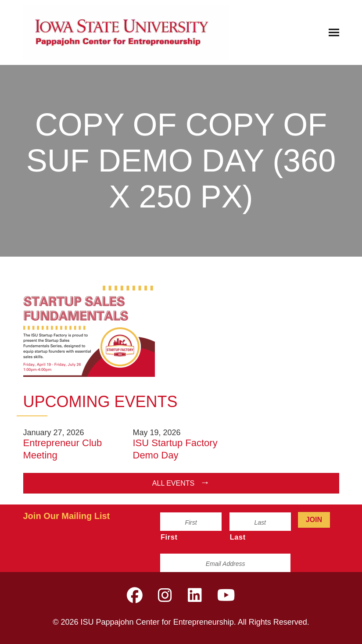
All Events (173, 483)
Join (314, 520)
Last (238, 537)
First (169, 537)
